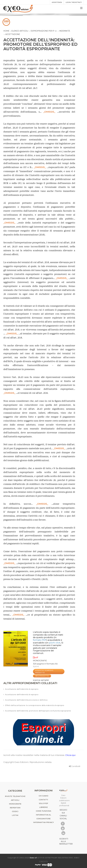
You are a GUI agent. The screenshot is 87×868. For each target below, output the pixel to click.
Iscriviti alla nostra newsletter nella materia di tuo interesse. (34, 755)
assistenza (57, 2)
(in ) (45, 639)
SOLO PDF (43, 803)
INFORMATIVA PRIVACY (43, 822)
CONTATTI (43, 800)
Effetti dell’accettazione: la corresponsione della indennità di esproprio (35, 705)
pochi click (55, 643)
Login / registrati (74, 2)
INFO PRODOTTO (42, 676)
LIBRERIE (43, 807)
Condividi (76, 766)
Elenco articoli (20, 31)
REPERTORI (15, 808)
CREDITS (43, 862)
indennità (65, 31)
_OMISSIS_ (49, 112)
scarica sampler (41, 680)
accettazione (13, 34)
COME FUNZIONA (44, 811)
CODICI (15, 811)
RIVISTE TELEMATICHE (15, 796)
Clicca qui (70, 755)
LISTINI (15, 815)
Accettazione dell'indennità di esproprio (22, 689)
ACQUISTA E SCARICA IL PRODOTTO (44, 671)
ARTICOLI (15, 800)
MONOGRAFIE (40, 661)
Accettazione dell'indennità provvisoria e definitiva (26, 700)
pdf (36, 657)
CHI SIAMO (43, 796)
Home (6, 31)
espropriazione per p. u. (44, 31)
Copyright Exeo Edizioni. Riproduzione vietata (27, 762)
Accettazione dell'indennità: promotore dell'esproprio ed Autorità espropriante (38, 711)
